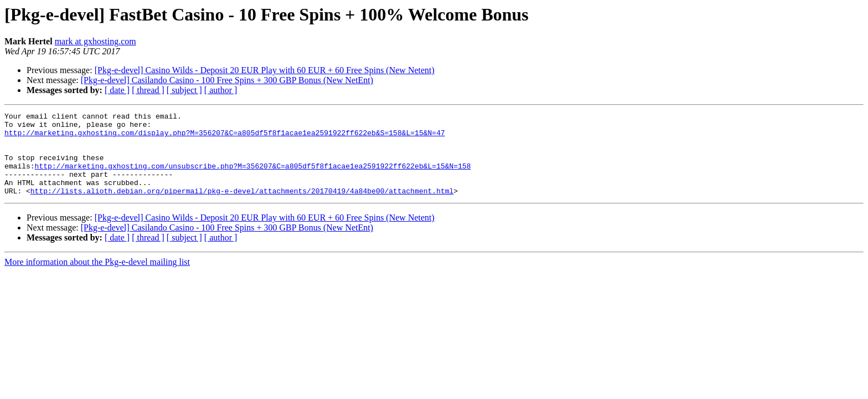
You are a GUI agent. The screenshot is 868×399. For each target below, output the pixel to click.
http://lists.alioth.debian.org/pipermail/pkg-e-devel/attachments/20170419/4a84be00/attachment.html (242, 207)
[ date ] (117, 90)
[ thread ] (148, 90)
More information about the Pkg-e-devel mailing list (97, 278)
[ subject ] (184, 90)
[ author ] (221, 90)
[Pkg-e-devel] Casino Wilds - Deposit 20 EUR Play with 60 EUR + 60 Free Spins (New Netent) (265, 70)
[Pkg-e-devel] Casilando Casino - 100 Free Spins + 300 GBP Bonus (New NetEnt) (227, 80)
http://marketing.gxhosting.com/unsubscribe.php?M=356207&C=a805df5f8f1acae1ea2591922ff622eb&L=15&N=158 (253, 177)
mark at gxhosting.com (95, 41)
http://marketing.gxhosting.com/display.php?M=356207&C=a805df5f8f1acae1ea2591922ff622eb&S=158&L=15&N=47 (225, 137)
